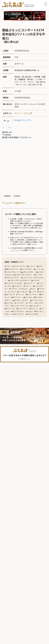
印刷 (7, 121)
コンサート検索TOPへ (14, 203)
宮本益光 (17, 196)
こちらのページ (16, 250)
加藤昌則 (8, 196)
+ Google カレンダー (22, 120)
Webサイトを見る (22, 113)
